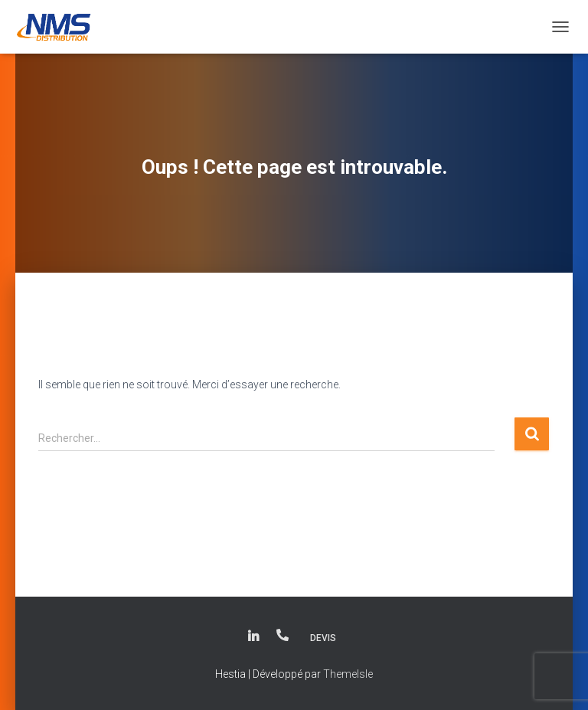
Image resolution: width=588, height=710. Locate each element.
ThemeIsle (348, 674)
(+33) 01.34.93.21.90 (283, 635)
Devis (323, 638)
